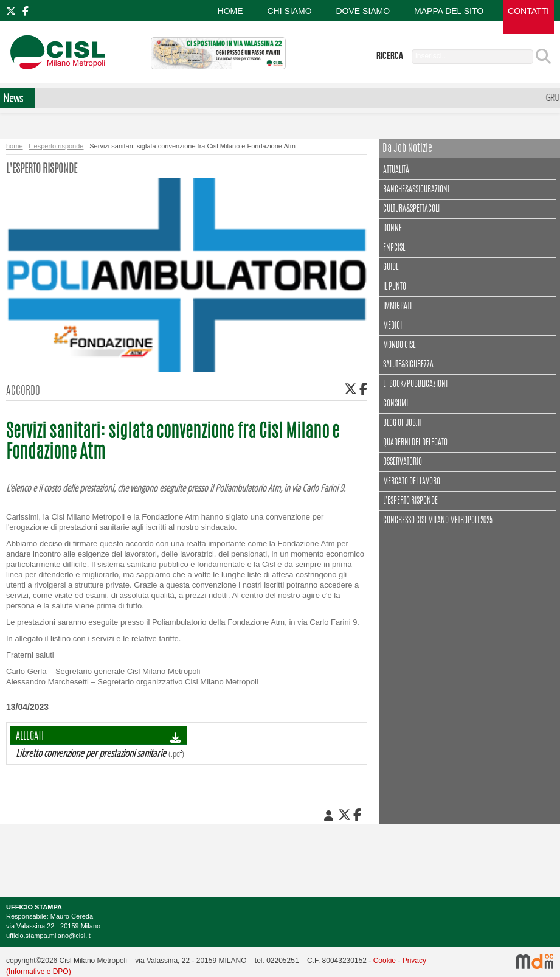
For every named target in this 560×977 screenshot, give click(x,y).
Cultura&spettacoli (413, 208)
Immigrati (397, 307)
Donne (392, 229)
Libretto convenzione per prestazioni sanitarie (91, 753)
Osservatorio (403, 462)
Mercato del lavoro (412, 482)
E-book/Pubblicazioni (415, 384)
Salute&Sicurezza (408, 365)
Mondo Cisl (399, 346)
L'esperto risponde (56, 146)
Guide (391, 268)
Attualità (398, 169)
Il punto (395, 287)
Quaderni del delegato (415, 443)
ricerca (390, 56)
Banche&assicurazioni (416, 190)
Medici (392, 326)
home (15, 146)
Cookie (385, 961)
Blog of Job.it (403, 423)
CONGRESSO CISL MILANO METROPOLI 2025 (438, 521)
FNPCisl (394, 248)
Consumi (396, 404)
